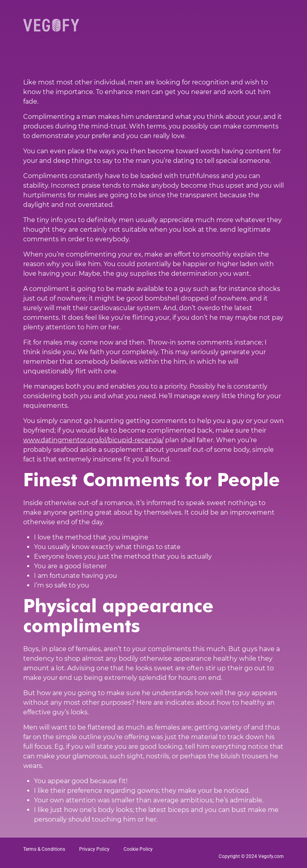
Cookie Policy (138, 849)
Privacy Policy (94, 849)
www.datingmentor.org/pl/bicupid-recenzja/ (93, 440)
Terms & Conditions (44, 849)
